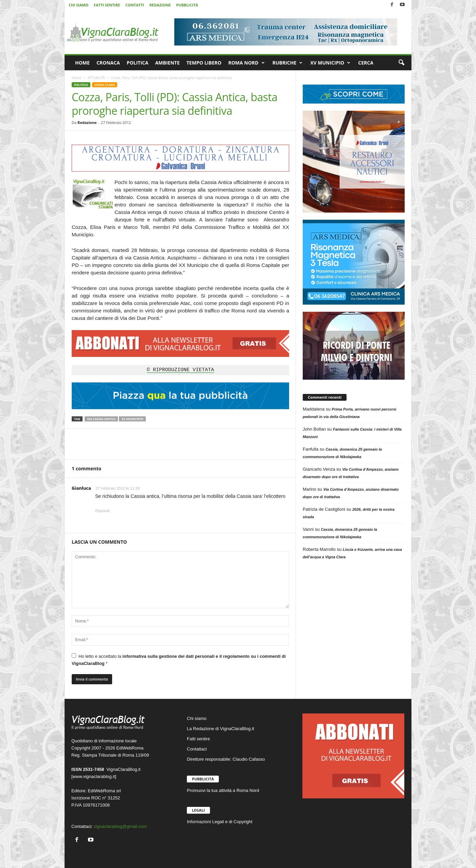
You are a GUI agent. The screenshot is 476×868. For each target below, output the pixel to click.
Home (76, 78)
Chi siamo (197, 718)
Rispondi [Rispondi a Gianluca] (102, 511)
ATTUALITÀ (96, 78)
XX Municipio (132, 419)
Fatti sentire (198, 739)
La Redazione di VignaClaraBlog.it (221, 729)
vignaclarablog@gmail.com (120, 826)
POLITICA (138, 63)
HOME (82, 63)
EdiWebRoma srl (104, 791)
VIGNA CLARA (105, 85)
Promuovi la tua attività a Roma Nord (223, 790)
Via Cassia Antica (101, 419)
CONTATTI (135, 5)
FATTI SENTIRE (107, 5)
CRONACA (108, 63)
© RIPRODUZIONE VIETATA (180, 370)
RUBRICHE (288, 63)
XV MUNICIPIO (330, 63)
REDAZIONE (160, 5)
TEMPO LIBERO (204, 63)
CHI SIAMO (78, 5)
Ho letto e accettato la (179, 660)
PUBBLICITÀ (187, 5)
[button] (401, 63)
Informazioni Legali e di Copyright (220, 822)
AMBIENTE (168, 63)
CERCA (366, 63)
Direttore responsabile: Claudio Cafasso (226, 759)
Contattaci (197, 749)
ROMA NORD (246, 63)
